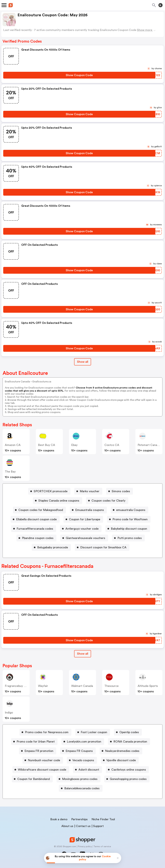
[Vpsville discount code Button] (120, 760)
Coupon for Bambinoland (34, 779)
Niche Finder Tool (103, 819)
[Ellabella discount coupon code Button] (35, 519)
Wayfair (43, 686)
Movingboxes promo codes (80, 779)
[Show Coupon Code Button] (79, 75)
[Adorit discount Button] (87, 770)
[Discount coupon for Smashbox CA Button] (102, 547)
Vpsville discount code (121, 760)
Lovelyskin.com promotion (84, 742)
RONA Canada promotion (130, 742)
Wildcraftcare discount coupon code (42, 770)
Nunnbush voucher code (44, 760)
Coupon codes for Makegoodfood (41, 510)
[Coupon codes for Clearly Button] (107, 501)
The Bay (10, 472)
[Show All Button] (83, 654)
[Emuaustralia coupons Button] (88, 510)
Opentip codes (129, 732)
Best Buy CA (47, 445)
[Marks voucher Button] (88, 491)
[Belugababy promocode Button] (51, 547)
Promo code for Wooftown (130, 519)
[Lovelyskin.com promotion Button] (83, 742)
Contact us (83, 826)
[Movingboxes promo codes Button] (78, 779)
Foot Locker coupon (94, 732)
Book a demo (59, 819)
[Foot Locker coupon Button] (93, 732)
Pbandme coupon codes (38, 538)
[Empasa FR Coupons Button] (78, 751)
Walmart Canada (82, 686)
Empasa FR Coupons (79, 751)
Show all (83, 654)
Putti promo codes (130, 538)
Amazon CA (13, 445)
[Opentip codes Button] (128, 732)
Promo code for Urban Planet (36, 742)
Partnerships (79, 819)
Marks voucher (90, 491)
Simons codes (121, 491)
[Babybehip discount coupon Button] (128, 529)
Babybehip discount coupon (129, 529)
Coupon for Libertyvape (85, 519)
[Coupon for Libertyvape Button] (83, 519)
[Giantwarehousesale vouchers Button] (84, 538)
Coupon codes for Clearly (108, 501)
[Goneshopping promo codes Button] (127, 779)
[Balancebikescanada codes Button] (81, 788)
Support (98, 826)
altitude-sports (148, 686)
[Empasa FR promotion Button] (38, 751)
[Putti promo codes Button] (128, 538)
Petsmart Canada (149, 445)
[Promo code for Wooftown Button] (129, 519)
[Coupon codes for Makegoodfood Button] (39, 510)
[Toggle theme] (160, 5)
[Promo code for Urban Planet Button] (34, 742)
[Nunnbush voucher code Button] (43, 760)
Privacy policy (85, 847)
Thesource (112, 686)
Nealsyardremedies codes (122, 751)
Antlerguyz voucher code (82, 529)
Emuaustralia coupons (90, 510)
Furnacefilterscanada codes (35, 529)
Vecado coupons (83, 760)
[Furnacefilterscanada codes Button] (34, 529)
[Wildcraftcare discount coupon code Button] (41, 770)
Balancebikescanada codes (82, 788)
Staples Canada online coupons (59, 501)
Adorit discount (89, 770)
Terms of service (102, 847)
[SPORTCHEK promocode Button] (49, 491)
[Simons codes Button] (120, 491)
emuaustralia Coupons (131, 510)
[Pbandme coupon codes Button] (36, 538)
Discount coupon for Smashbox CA (103, 547)
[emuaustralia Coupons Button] (129, 510)
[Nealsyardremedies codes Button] (121, 751)
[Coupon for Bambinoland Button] (32, 779)
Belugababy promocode (53, 547)
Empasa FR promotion (39, 751)
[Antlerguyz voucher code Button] (81, 529)
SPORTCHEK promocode (51, 491)
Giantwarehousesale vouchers (85, 538)
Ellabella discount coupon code (36, 519)
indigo (9, 713)
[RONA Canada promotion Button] (129, 742)
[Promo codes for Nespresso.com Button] (45, 732)
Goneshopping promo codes (128, 779)
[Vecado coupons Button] (82, 760)
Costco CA (112, 445)
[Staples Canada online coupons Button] (58, 501)
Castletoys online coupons (129, 770)
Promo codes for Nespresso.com (47, 732)
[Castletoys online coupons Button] (127, 770)
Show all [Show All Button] (83, 362)
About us (67, 826)
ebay (74, 445)
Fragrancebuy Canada (19, 686)
